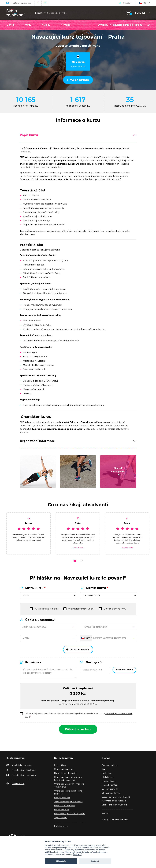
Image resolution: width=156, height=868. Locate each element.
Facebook (38, 3)
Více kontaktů (18, 784)
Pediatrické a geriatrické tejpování (70, 814)
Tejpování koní (61, 818)
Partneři (105, 813)
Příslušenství (107, 777)
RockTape (106, 773)
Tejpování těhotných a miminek (68, 802)
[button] (75, 561)
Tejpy (104, 769)
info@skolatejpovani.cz (21, 3)
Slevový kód (94, 662)
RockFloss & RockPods (65, 806)
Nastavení (77, 854)
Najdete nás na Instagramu (24, 775)
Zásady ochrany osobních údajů (116, 797)
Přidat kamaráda (78, 649)
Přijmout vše (61, 861)
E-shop (10, 25)
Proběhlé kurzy (61, 826)
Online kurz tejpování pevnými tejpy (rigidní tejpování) (68, 779)
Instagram (45, 3)
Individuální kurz (61, 810)
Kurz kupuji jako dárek (44, 609)
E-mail (26, 638)
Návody (46, 25)
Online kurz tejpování (64, 769)
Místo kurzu (35, 588)
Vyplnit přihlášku (80, 80)
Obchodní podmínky (111, 793)
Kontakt (65, 25)
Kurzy (30, 25)
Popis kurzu (78, 135)
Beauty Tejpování (62, 798)
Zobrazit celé (78, 547)
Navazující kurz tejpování (65, 773)
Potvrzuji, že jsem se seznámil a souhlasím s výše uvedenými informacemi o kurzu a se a (76, 715)
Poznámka (33, 662)
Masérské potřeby (110, 785)
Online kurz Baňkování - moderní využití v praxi (69, 785)
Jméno (34, 627)
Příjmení (95, 627)
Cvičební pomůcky (110, 789)
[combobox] (86, 638)
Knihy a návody (109, 781)
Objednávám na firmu (113, 609)
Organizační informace (78, 441)
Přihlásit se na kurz (78, 729)
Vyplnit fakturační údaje (78, 609)
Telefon (105, 638)
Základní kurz (60, 765)
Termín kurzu (97, 588)
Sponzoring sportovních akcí (115, 805)
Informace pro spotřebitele (114, 801)
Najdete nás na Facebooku (24, 770)
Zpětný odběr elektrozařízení (115, 819)
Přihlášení (127, 3)
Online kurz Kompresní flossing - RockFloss (69, 792)
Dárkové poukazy (110, 765)
